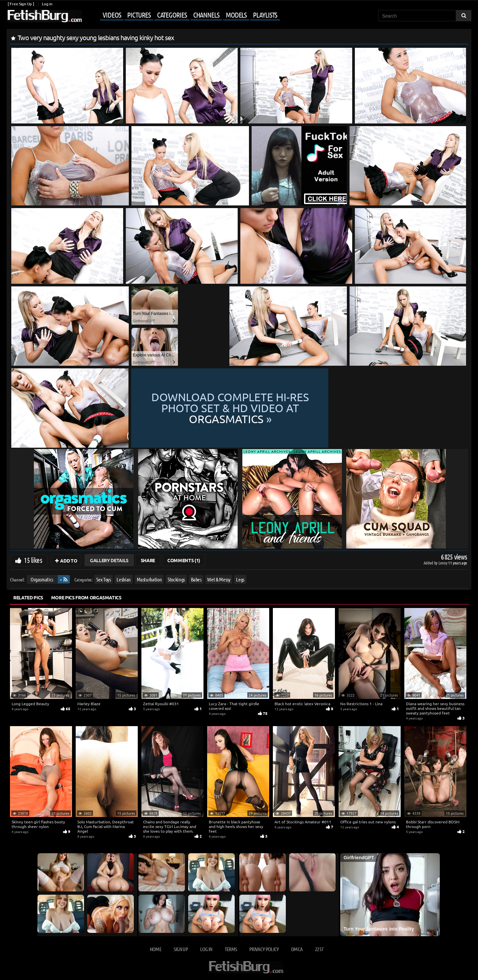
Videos (112, 15)
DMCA (297, 949)
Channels (206, 15)
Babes (196, 579)
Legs (240, 579)
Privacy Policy (264, 949)
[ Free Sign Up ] (21, 4)
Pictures (139, 15)
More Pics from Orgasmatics (86, 597)
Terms (231, 949)
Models (236, 15)
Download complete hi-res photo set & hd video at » (299, 408)
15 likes (33, 560)
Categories (172, 15)
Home (156, 949)
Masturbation (149, 579)
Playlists (265, 15)
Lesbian (124, 579)
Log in (47, 4)
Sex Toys (103, 579)
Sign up (181, 949)
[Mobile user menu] (182, 15)
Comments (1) (184, 560)
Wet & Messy (219, 579)
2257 (319, 949)
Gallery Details (109, 560)
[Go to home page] (44, 16)
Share (148, 560)
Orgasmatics (42, 579)
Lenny (443, 563)
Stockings (176, 579)
